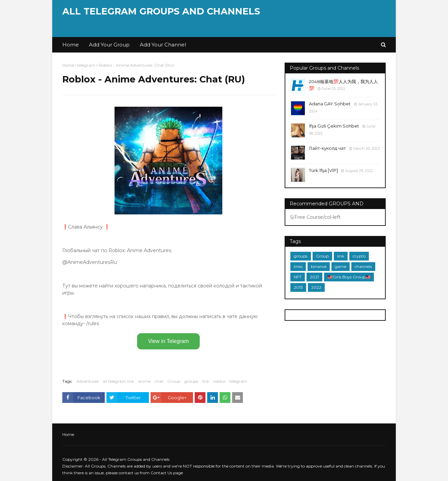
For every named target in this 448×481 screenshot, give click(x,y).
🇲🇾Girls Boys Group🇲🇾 (349, 277)
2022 (316, 287)
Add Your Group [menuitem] (109, 45)
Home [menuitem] (71, 45)
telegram (86, 65)
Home (68, 65)
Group (174, 381)
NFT (298, 277)
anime (144, 381)
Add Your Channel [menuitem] (163, 45)
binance (319, 266)
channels (363, 266)
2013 (298, 287)
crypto (359, 256)
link (206, 381)
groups (191, 381)
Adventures (88, 381)
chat (159, 381)
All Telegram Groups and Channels (161, 11)
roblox (219, 381)
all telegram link (118, 381)
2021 (314, 277)
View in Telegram (168, 341)
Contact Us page (167, 473)
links (298, 266)
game (341, 266)
